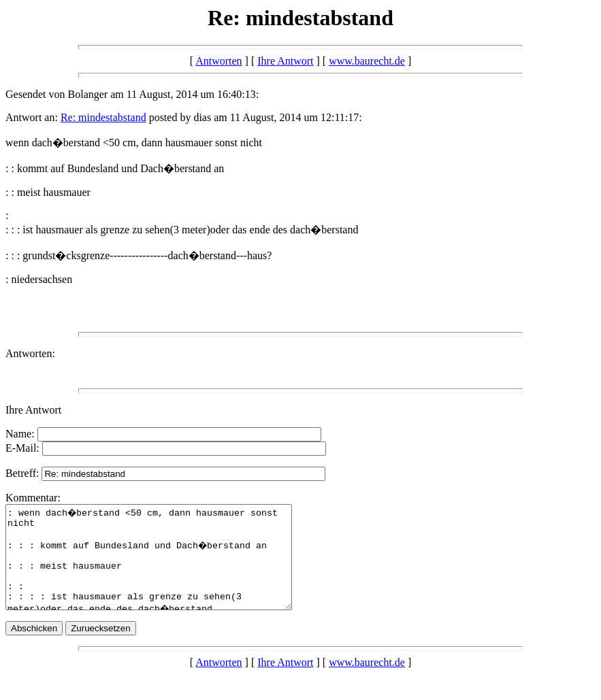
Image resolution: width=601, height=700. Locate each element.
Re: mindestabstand (103, 117)
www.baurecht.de (367, 61)
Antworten (218, 61)
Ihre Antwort (285, 61)
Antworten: (30, 353)
